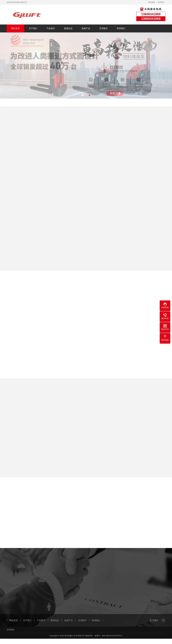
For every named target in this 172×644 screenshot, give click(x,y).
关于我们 (33, 28)
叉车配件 (103, 28)
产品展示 (51, 28)
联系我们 (161, 2)
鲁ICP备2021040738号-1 (112, 636)
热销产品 (86, 28)
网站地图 (152, 2)
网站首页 (15, 28)
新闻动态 (68, 28)
